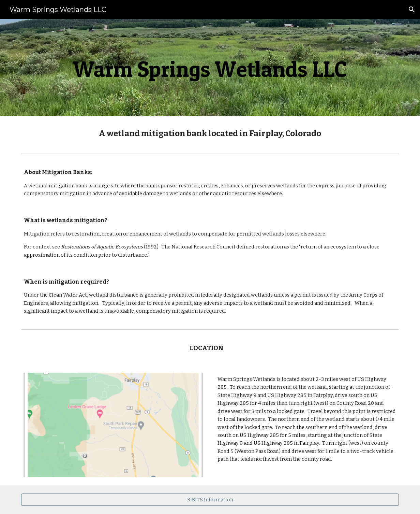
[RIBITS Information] (210, 499)
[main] (210, 68)
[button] (412, 10)
